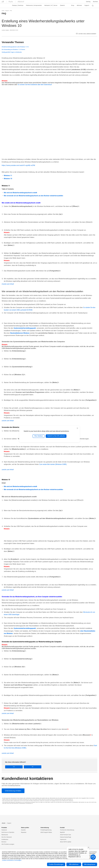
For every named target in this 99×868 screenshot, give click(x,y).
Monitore (4, 842)
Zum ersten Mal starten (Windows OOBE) (53, 464)
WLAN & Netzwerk (7, 837)
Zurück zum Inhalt (8, 284)
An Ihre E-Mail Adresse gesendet (87, 34)
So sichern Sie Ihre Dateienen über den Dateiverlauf (35, 85)
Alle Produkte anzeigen (8, 844)
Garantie (23, 830)
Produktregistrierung (46, 830)
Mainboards (5, 835)
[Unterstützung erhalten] (13, 791)
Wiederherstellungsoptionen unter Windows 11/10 (15, 47)
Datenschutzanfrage (66, 837)
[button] (88, 2)
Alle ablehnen (74, 864)
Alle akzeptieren (90, 864)
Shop (73, 5)
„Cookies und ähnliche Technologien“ (12, 860)
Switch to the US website (56, 436)
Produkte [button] (4, 827)
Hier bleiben (39, 436)
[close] (77, 428)
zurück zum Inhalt (8, 421)
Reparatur (24, 832)
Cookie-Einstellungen (56, 864)
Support (7, 11)
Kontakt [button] (62, 827)
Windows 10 (8, 179)
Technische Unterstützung (67, 830)
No (22, 767)
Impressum (63, 839)
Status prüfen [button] (25, 827)
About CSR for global (66, 842)
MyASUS (62, 832)
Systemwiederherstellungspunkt (25, 328)
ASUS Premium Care (65, 835)
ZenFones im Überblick (8, 832)
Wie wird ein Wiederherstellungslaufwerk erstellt (20, 193)
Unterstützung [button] (45, 827)
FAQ (11, 11)
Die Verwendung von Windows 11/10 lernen (13, 49)
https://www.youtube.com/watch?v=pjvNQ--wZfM (18, 165)
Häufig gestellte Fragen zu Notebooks (12, 52)
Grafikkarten (5, 839)
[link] (4, 6)
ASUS (3, 11)
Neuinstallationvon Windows (20, 333)
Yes (10, 767)
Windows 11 (8, 176)
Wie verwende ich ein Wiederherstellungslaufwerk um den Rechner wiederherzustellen (33, 196)
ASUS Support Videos (46, 832)
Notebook (4, 830)
